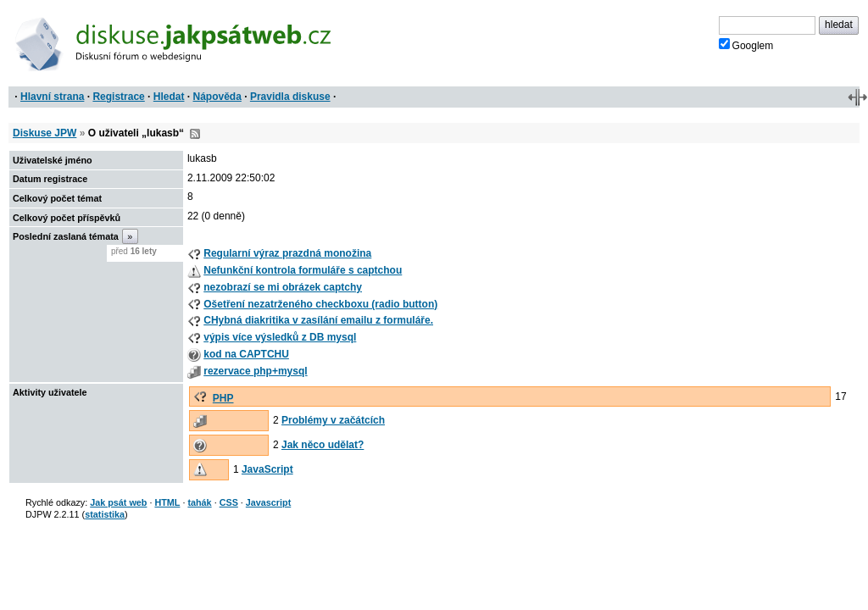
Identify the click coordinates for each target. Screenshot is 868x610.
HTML (167, 502)
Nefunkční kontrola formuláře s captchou (303, 270)
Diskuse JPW (45, 133)
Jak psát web (118, 502)
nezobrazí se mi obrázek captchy (283, 287)
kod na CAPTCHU (246, 354)
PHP (223, 398)
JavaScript (267, 469)
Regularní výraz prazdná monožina (287, 253)
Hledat (169, 97)
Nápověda (217, 97)
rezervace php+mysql (255, 371)
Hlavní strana (52, 97)
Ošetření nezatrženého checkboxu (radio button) (320, 304)
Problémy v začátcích (333, 420)
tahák (199, 502)
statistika (105, 514)
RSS (195, 134)
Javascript (268, 502)
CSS (229, 502)
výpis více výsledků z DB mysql (280, 337)
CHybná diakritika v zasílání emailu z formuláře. (318, 320)
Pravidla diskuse (290, 97)
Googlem (746, 45)
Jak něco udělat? (323, 445)
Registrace (118, 97)
